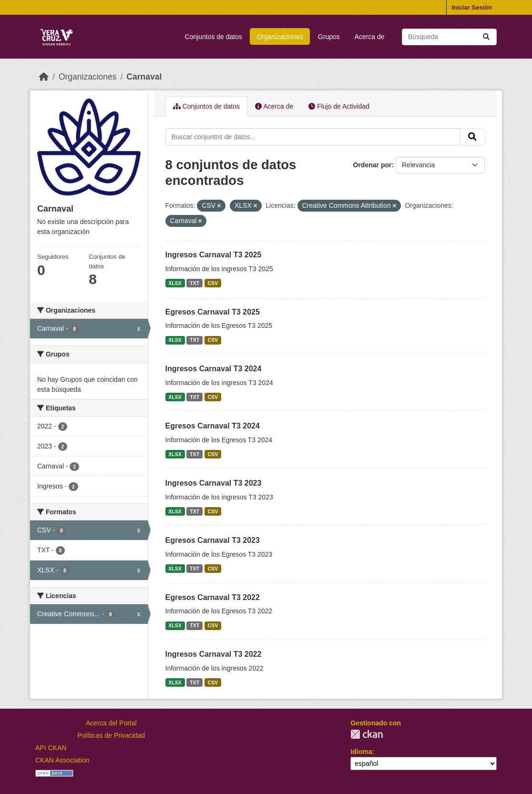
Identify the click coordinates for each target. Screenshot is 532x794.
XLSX (175, 283)
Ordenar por (373, 165)
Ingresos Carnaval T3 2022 (214, 654)
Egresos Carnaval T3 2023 (213, 540)
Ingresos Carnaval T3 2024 (214, 369)
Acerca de (370, 37)
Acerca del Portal (111, 723)
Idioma (361, 752)
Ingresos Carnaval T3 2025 (214, 255)
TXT (194, 283)
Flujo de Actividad (339, 106)
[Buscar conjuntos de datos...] (449, 37)
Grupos (329, 37)
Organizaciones (280, 37)
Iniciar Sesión (472, 7)
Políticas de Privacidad (112, 735)
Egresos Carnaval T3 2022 (213, 597)
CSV (213, 283)
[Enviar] (486, 37)
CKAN (367, 734)
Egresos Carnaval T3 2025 (213, 312)
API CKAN (51, 748)
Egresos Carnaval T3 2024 (213, 426)
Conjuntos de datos (213, 37)
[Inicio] (44, 77)
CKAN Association (62, 760)
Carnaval (144, 77)
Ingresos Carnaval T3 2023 (214, 483)
